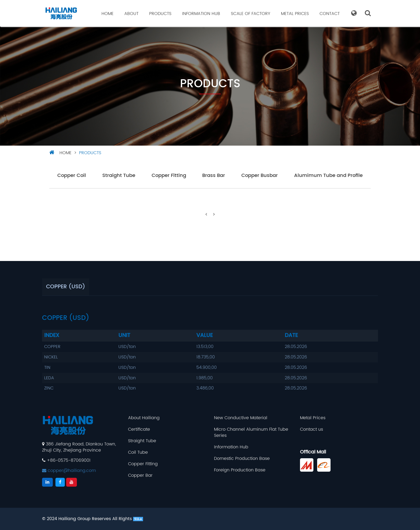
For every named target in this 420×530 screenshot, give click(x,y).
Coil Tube (138, 453)
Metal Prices (295, 14)
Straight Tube (119, 176)
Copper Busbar (260, 176)
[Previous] (206, 215)
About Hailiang (144, 418)
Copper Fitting (169, 176)
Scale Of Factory (251, 14)
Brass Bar (214, 176)
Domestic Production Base (242, 459)
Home (108, 14)
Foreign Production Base (240, 470)
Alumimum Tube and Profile (328, 176)
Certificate (139, 429)
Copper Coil (72, 176)
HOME (65, 153)
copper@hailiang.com (69, 471)
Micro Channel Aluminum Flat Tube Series (251, 433)
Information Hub (201, 14)
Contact (330, 14)
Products (160, 14)
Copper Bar (140, 476)
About (131, 14)
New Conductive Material (241, 418)
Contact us (312, 429)
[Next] (214, 215)
